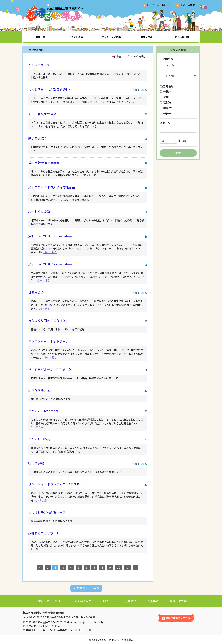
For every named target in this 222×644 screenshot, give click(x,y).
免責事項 (153, 601)
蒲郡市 (166, 103)
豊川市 (166, 97)
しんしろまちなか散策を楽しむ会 (52, 89)
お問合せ (108, 601)
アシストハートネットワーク (48, 341)
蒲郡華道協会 (38, 138)
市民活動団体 (182, 37)
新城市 (166, 114)
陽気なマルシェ (39, 390)
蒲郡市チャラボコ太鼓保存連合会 (52, 187)
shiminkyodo (84, 622)
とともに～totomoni (43, 411)
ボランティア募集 (111, 37)
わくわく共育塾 (39, 212)
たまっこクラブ (39, 65)
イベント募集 (76, 37)
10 (119, 567)
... (127, 567)
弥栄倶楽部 (36, 463)
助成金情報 (147, 37)
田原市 (166, 108)
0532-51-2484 (32, 622)
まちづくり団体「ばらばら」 (49, 321)
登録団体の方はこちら (176, 618)
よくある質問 (188, 5)
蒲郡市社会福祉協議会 (44, 163)
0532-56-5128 (52, 622)
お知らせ (40, 37)
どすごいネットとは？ (159, 5)
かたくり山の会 (39, 439)
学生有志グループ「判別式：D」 (51, 369)
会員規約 (131, 601)
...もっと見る (50, 252)
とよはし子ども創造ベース (47, 512)
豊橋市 (166, 91)
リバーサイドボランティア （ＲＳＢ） (55, 484)
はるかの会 (36, 292)
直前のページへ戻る (88, 588)
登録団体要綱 (178, 601)
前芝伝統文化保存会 (42, 114)
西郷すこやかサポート (44, 533)
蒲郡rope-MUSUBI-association (50, 236)
